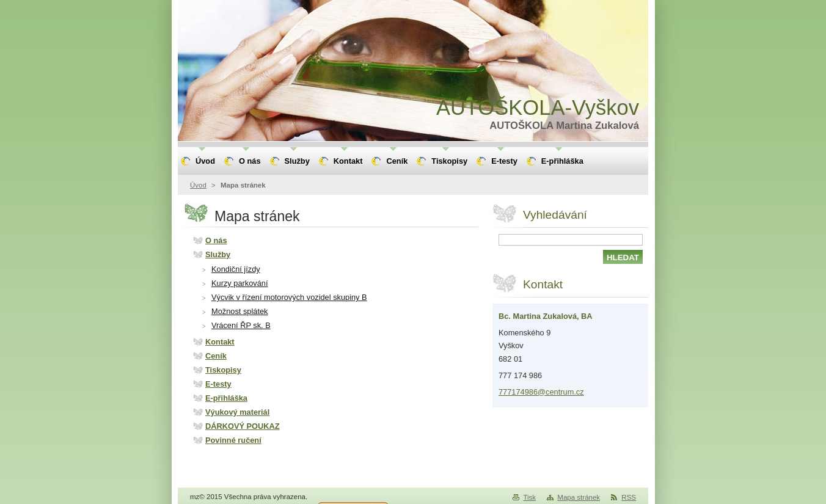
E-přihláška (226, 398)
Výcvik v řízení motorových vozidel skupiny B (289, 297)
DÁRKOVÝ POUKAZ (243, 426)
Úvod (198, 185)
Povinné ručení (233, 440)
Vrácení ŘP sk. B (241, 325)
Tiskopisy (223, 370)
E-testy (218, 384)
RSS (629, 497)
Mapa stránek (579, 497)
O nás (216, 240)
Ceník (216, 356)
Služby (218, 254)
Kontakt (220, 342)
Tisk (529, 497)
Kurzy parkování (239, 283)
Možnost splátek (239, 311)
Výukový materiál (237, 412)
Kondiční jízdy (236, 269)
